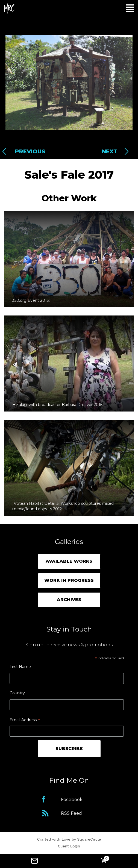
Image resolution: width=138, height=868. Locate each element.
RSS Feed (71, 813)
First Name (20, 667)
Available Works (69, 561)
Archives (69, 600)
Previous (30, 151)
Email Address (25, 721)
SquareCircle (89, 839)
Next (110, 151)
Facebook (72, 800)
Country (17, 693)
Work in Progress (69, 580)
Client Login (69, 846)
